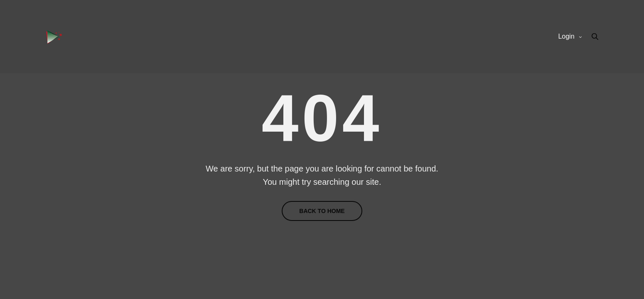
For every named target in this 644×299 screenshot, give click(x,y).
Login (566, 36)
